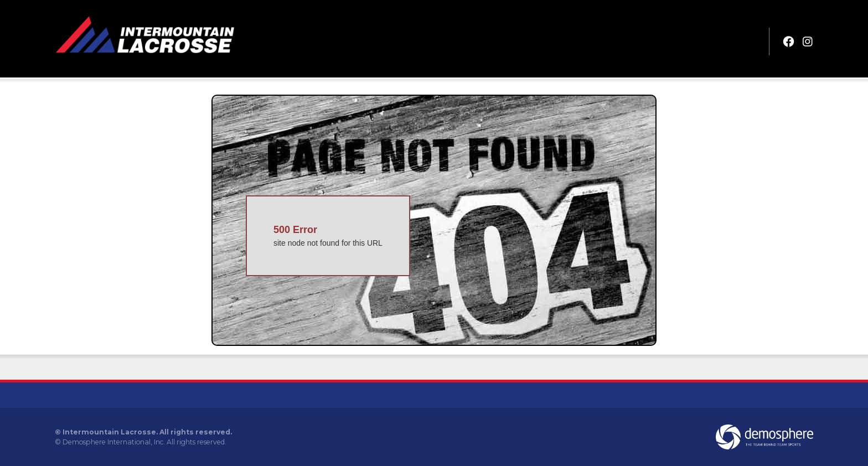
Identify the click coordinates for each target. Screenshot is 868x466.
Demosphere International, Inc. (114, 442)
